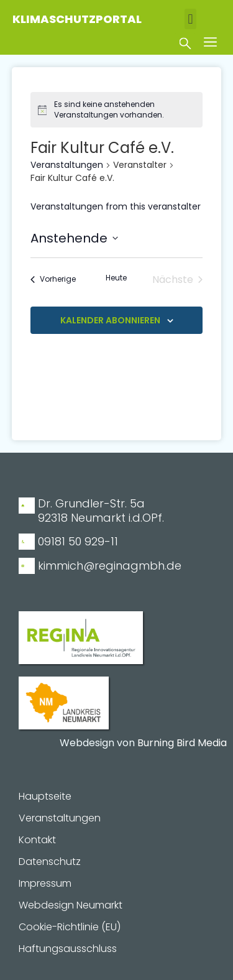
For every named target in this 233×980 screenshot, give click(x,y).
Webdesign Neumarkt (71, 905)
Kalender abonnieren (110, 320)
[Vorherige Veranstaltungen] (53, 280)
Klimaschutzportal (77, 19)
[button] (190, 19)
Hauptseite (45, 797)
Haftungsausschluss (68, 949)
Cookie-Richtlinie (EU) (70, 927)
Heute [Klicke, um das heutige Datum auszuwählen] (116, 278)
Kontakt (37, 840)
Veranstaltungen (67, 165)
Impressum (45, 884)
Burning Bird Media (182, 743)
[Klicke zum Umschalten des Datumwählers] (74, 238)
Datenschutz (50, 862)
